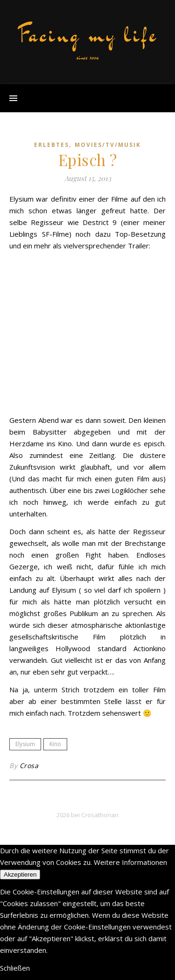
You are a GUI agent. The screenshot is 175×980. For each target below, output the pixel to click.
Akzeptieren (20, 875)
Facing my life (88, 35)
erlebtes (52, 145)
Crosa (29, 766)
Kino (55, 744)
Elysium (25, 744)
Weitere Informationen (130, 862)
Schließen (15, 968)
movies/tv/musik (108, 145)
